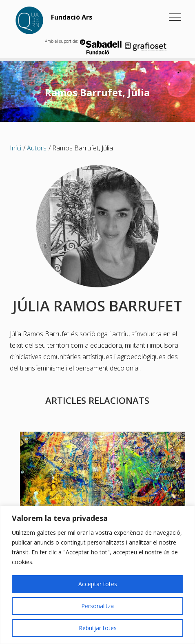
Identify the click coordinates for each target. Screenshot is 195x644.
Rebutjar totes (98, 628)
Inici (16, 148)
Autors (37, 148)
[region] (97, 575)
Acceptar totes (98, 584)
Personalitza (97, 606)
